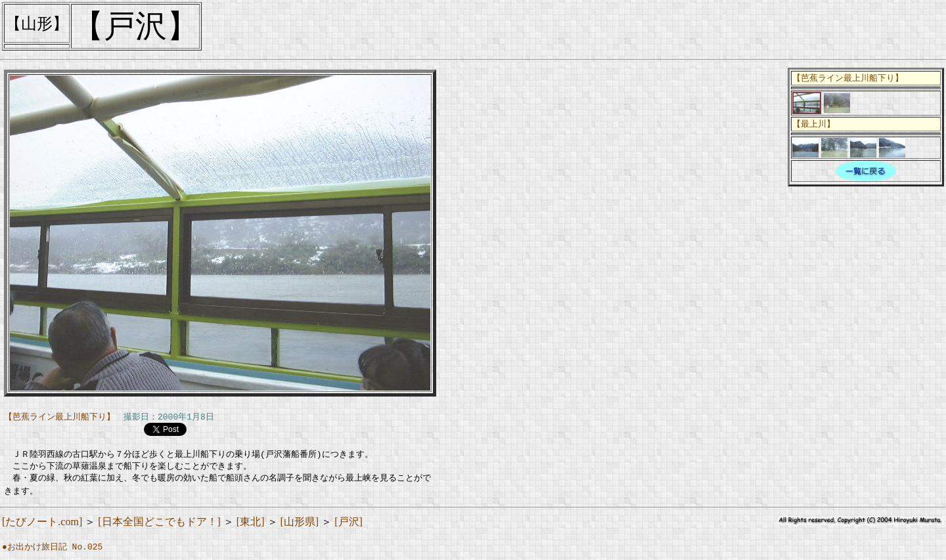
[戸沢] (349, 526)
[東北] (251, 526)
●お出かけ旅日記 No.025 (52, 551)
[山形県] (300, 526)
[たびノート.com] (42, 526)
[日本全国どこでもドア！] (159, 526)
